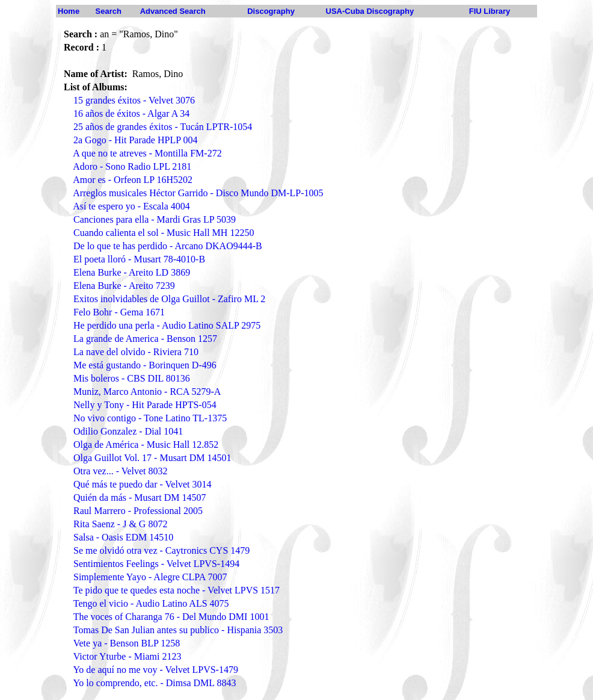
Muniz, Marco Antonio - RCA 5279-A (147, 392)
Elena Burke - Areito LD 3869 (132, 272)
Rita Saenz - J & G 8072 (120, 524)
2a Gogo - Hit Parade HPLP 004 (136, 140)
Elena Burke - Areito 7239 (124, 286)
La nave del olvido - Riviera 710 (136, 352)
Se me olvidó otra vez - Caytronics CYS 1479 (161, 550)
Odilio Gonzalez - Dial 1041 (128, 431)
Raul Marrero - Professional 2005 (138, 511)
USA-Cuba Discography (370, 11)
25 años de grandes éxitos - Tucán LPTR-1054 (163, 127)
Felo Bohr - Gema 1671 (119, 312)
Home (69, 11)
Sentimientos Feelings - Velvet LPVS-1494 (156, 564)
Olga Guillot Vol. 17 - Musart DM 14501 (152, 458)
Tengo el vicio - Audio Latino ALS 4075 (151, 603)
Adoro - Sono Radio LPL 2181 (132, 166)
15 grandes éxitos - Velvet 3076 (134, 100)
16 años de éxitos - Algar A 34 (131, 113)
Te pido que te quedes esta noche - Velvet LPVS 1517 (177, 590)
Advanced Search (173, 11)
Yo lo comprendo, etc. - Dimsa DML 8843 (154, 683)
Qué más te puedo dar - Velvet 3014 (142, 484)
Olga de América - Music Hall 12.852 (146, 444)
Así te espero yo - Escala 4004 (131, 206)
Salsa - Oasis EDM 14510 (123, 537)
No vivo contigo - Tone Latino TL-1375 (150, 418)
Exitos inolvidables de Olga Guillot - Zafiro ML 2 (169, 299)
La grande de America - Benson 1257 (145, 339)
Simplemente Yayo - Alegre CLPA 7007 (150, 577)
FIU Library (490, 11)
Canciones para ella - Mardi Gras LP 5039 (155, 219)
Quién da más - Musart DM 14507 (140, 497)
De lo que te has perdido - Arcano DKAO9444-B (168, 246)
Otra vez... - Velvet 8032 (121, 471)
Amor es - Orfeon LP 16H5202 (133, 180)
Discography (271, 11)
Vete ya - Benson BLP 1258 (127, 643)
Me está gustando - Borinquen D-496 (145, 365)
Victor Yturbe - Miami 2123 (128, 656)
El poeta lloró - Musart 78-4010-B (139, 259)
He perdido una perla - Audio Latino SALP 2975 (167, 325)
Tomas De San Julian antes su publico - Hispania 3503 (178, 630)
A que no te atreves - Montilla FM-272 (147, 153)
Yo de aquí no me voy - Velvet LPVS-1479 (155, 670)
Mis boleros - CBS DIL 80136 (132, 378)
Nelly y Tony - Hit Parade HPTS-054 (145, 405)
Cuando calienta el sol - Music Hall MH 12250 (164, 233)
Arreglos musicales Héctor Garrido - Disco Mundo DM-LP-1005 (198, 193)
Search (109, 11)
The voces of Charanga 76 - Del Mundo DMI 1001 (171, 617)
